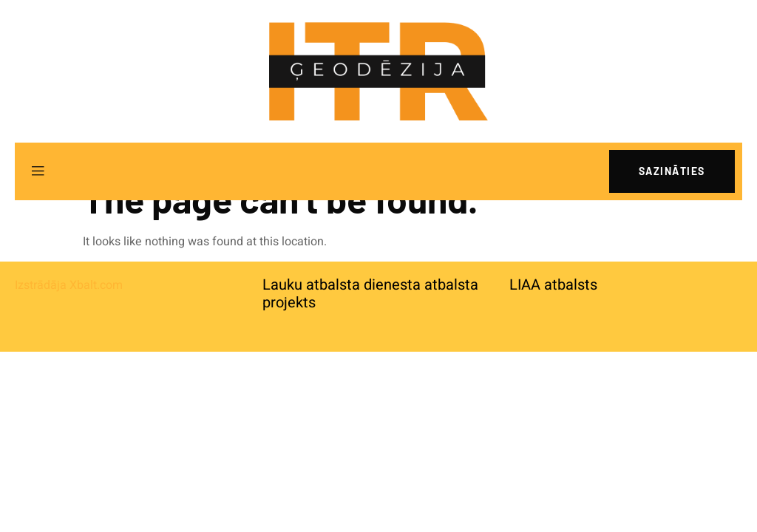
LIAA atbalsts (553, 285)
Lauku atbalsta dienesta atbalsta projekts (370, 294)
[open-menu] (38, 171)
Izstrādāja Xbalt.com (69, 285)
